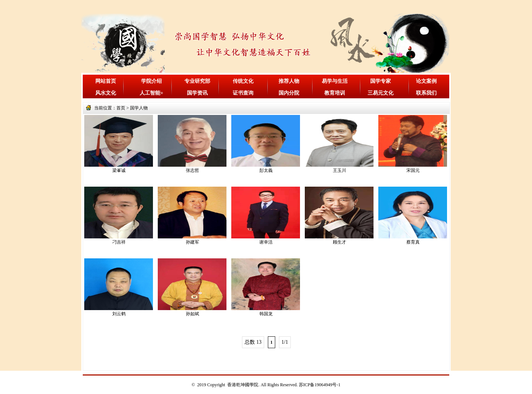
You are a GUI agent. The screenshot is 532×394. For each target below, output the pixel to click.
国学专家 (381, 81)
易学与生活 (335, 81)
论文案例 (426, 81)
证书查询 (243, 93)
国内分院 (289, 93)
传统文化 (243, 81)
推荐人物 (289, 81)
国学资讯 (197, 93)
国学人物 (139, 108)
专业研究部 (197, 81)
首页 (121, 108)
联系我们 (426, 93)
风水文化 (106, 93)
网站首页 (106, 81)
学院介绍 (151, 81)
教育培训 (335, 93)
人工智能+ (151, 93)
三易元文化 (381, 93)
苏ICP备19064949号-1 (320, 385)
